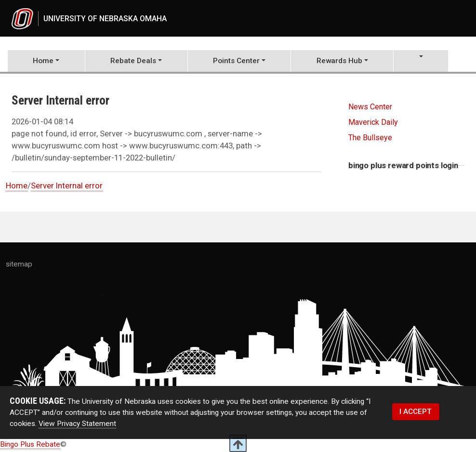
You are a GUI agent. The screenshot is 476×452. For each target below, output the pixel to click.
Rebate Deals (133, 62)
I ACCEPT (416, 413)
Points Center (236, 62)
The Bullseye (370, 139)
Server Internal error (67, 187)
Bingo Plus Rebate (30, 446)
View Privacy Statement (77, 425)
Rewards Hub (339, 62)
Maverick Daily (373, 124)
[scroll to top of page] (238, 443)
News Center (370, 108)
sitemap (19, 266)
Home (43, 62)
